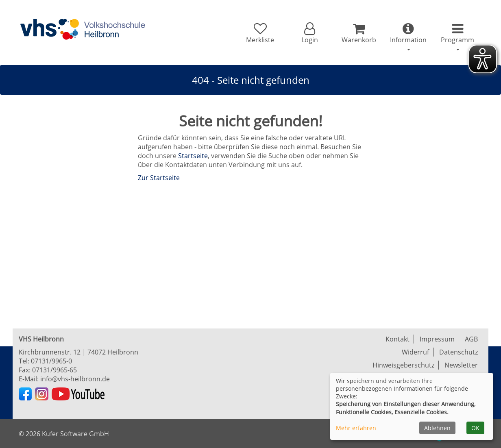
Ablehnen (437, 428)
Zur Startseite (159, 178)
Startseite (193, 156)
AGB (471, 339)
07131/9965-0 (51, 361)
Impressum (437, 339)
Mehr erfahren (356, 428)
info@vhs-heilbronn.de (75, 379)
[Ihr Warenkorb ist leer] (359, 33)
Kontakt (398, 339)
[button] (309, 33)
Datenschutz (459, 352)
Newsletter (461, 365)
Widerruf (415, 352)
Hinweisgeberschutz (403, 365)
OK (475, 428)
